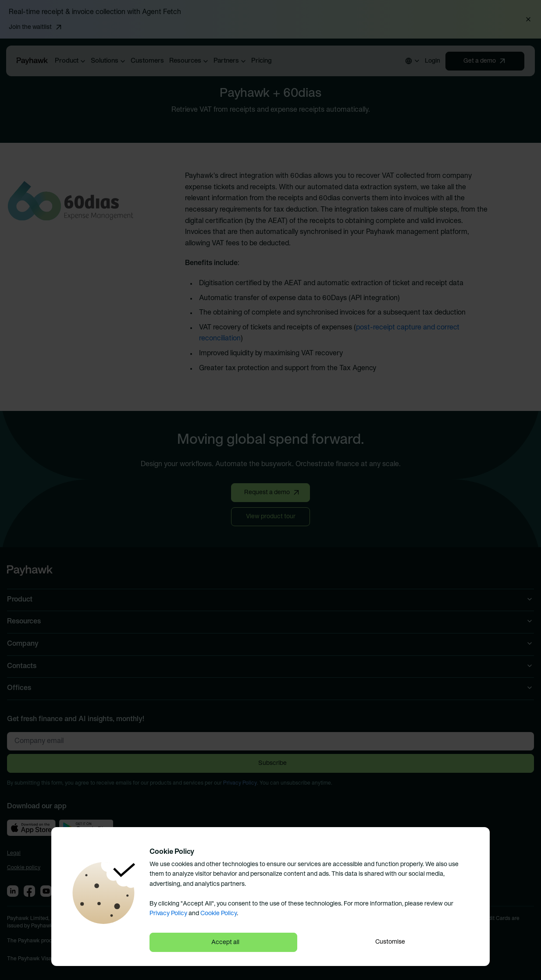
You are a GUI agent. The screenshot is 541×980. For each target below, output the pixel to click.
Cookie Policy (219, 914)
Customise (390, 942)
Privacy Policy (168, 914)
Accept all (225, 943)
